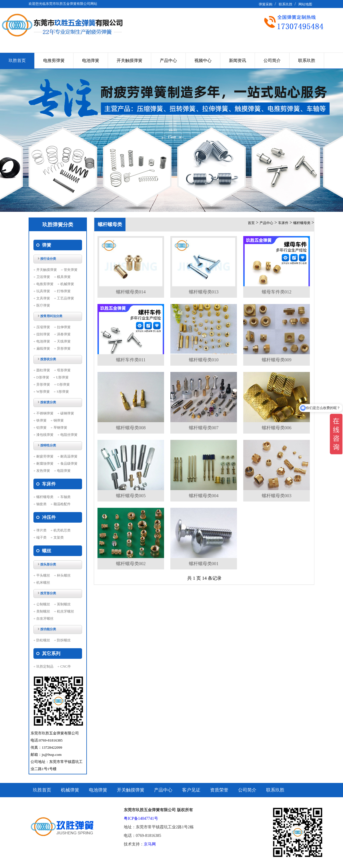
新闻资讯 (238, 61)
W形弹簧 (43, 392)
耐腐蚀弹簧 (45, 464)
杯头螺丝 (64, 575)
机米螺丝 (43, 583)
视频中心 (203, 61)
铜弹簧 (59, 420)
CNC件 (66, 666)
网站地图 (305, 4)
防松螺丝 (43, 640)
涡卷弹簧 (64, 334)
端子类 (41, 537)
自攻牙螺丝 (45, 619)
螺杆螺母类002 (131, 564)
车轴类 (65, 497)
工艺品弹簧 (65, 298)
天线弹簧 (64, 341)
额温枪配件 (62, 504)
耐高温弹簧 (69, 456)
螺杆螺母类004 (204, 496)
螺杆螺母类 (45, 497)
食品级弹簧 (69, 464)
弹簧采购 (266, 4)
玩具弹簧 (43, 291)
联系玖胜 (286, 4)
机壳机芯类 (62, 530)
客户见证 (191, 790)
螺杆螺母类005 (131, 496)
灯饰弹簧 (64, 291)
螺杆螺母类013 (204, 292)
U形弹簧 (62, 377)
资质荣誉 (219, 790)
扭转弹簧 (43, 334)
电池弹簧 (91, 61)
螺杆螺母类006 (277, 428)
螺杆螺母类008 (131, 428)
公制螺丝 (43, 604)
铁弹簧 (41, 420)
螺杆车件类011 (131, 360)
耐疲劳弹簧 (45, 456)
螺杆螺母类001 (204, 564)
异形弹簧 (64, 349)
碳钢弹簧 (67, 413)
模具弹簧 (64, 277)
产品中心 (168, 61)
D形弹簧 (43, 377)
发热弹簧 (43, 471)
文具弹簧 (43, 298)
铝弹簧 (41, 428)
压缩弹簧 (43, 327)
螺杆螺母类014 (131, 292)
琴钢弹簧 (60, 428)
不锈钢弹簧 (45, 413)
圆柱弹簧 (43, 370)
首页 (251, 223)
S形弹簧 (63, 392)
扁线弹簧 (43, 349)
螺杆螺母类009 (277, 360)
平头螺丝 (43, 575)
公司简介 (272, 61)
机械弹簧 (67, 284)
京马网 (150, 844)
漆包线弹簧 (45, 435)
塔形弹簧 (64, 370)
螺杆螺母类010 (204, 360)
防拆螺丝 (64, 640)
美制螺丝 (43, 611)
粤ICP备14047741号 (141, 818)
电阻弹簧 (64, 471)
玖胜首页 (17, 61)
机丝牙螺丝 (65, 611)
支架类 (59, 537)
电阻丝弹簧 (69, 435)
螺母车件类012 (277, 292)
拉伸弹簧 (64, 327)
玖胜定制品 (45, 666)
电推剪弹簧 (54, 61)
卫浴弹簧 (43, 277)
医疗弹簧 (43, 305)
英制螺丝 (64, 604)
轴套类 (41, 504)
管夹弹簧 (71, 270)
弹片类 (41, 530)
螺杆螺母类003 (277, 496)
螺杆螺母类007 (204, 428)
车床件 (283, 223)
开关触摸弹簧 (129, 61)
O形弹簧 (63, 384)
